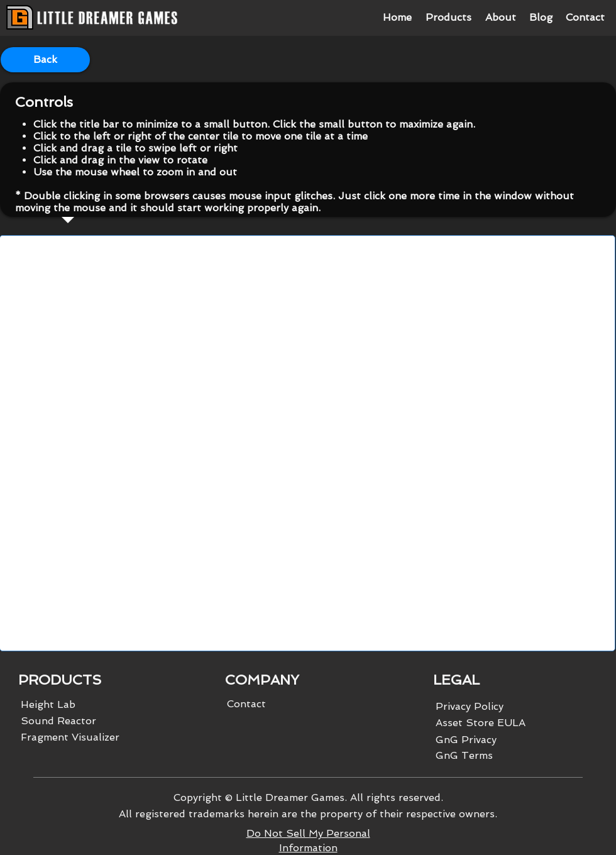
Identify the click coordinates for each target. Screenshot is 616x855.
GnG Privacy (466, 740)
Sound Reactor (58, 721)
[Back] (45, 60)
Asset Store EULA (481, 723)
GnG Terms (464, 755)
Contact (246, 704)
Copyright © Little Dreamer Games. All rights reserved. (308, 797)
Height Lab (48, 704)
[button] (448, 18)
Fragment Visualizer (70, 737)
